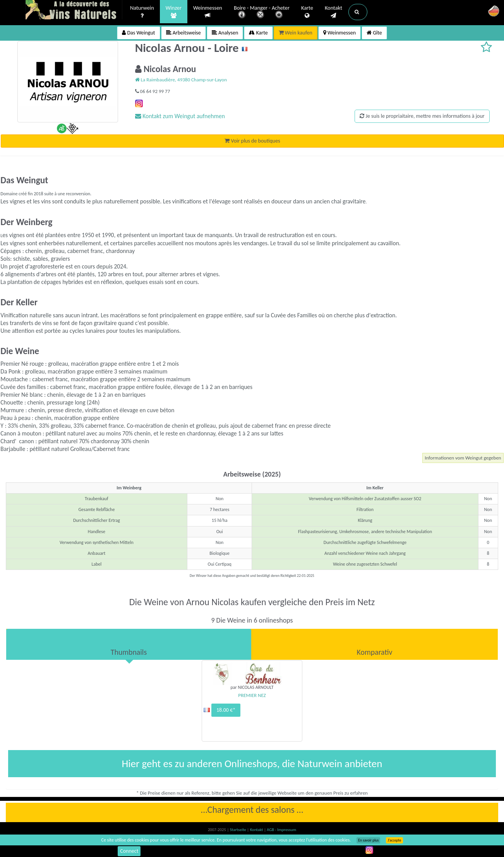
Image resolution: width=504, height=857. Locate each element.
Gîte (374, 33)
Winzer (174, 12)
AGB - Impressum (281, 830)
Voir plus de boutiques (252, 141)
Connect (129, 851)
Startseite (238, 830)
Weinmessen (208, 12)
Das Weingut (138, 33)
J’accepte (394, 840)
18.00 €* (226, 710)
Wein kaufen (296, 33)
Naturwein (142, 12)
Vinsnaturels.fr (74, 10)
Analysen (225, 33)
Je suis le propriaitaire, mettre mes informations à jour (422, 116)
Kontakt (333, 12)
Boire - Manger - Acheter (262, 13)
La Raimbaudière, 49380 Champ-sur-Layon (181, 80)
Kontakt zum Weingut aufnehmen (180, 116)
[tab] (129, 644)
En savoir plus (368, 840)
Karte (307, 12)
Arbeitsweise (183, 33)
